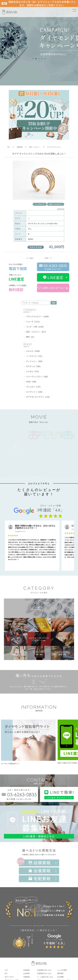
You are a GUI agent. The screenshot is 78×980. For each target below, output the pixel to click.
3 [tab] (39, 59)
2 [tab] (36, 59)
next (47, 258)
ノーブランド (40, 204)
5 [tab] (45, 59)
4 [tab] (42, 59)
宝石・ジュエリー (56, 204)
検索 (54, 303)
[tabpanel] (39, 43)
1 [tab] (33, 59)
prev (31, 258)
